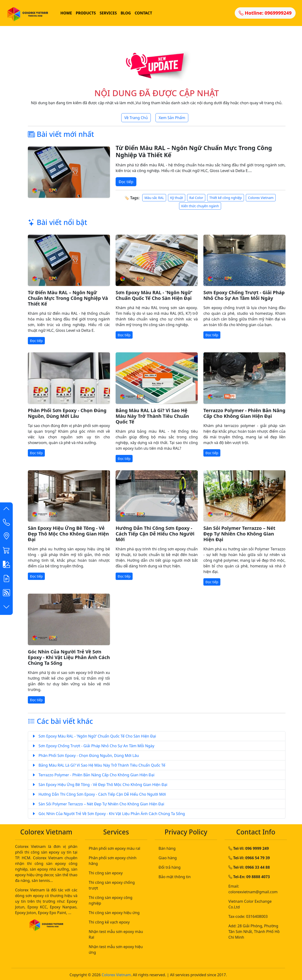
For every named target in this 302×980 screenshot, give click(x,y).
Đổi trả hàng (170, 867)
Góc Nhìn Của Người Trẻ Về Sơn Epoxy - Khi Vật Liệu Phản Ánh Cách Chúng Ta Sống (69, 657)
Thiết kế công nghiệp (226, 198)
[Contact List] (6, 523)
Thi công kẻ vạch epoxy (109, 922)
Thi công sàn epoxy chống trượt (112, 885)
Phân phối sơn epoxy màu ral (114, 848)
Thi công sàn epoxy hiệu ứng (114, 913)
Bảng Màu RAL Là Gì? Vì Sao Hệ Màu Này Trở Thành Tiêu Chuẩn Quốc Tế (152, 416)
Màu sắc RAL (154, 198)
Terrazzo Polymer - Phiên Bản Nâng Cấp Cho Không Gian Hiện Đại (244, 413)
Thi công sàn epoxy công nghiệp (111, 900)
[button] (6, 509)
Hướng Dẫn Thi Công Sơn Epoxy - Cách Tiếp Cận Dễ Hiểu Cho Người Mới (155, 534)
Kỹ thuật (177, 198)
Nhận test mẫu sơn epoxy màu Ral (116, 934)
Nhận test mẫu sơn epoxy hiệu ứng (116, 950)
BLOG (126, 13)
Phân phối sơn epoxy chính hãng (113, 861)
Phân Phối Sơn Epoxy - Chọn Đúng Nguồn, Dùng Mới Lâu (67, 413)
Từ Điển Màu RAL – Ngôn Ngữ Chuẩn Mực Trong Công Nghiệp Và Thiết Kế (194, 151)
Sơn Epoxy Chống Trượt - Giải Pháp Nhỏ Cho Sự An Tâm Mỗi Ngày (244, 295)
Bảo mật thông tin (175, 877)
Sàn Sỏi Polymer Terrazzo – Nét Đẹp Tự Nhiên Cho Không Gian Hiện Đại (239, 534)
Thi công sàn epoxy (106, 873)
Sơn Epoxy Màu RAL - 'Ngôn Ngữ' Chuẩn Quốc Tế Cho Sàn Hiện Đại (154, 295)
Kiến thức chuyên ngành (200, 206)
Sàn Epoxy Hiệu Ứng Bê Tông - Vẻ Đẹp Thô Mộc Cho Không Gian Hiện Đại (68, 534)
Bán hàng (167, 848)
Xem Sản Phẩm (172, 118)
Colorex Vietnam (261, 198)
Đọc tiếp (126, 182)
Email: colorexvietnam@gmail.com (253, 889)
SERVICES (108, 13)
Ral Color (196, 198)
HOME (66, 13)
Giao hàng (168, 858)
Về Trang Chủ (136, 118)
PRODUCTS (86, 13)
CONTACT (143, 13)
